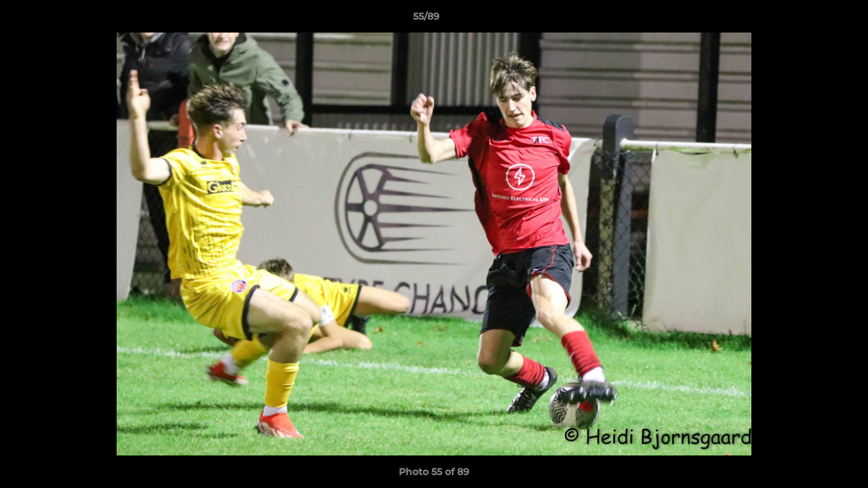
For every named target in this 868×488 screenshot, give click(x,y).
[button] (811, 20)
